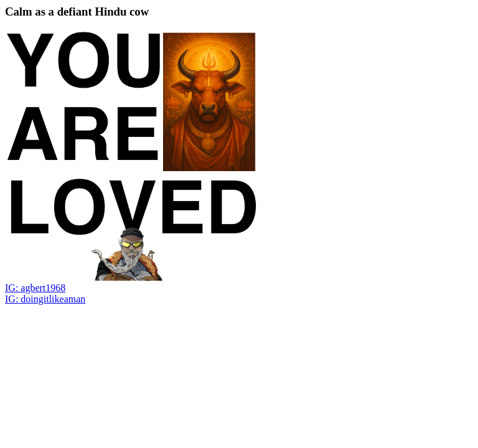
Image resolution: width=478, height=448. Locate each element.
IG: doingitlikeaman (45, 299)
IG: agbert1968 (35, 288)
